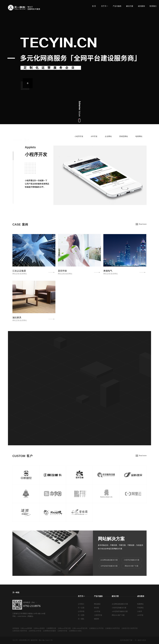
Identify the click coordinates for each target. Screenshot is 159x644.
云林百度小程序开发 (20, 631)
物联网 (96, 619)
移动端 (96, 608)
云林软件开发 (62, 631)
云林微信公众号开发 (96, 628)
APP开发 (94, 136)
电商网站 (139, 136)
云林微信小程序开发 (112, 628)
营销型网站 (124, 136)
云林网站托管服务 (49, 631)
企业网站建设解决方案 (109, 560)
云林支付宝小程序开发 (130, 628)
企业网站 (108, 136)
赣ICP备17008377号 (46, 640)
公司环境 (81, 611)
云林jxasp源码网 (26, 628)
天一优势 (81, 615)
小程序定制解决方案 (132, 560)
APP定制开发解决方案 (109, 566)
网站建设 (97, 604)
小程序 (140, 611)
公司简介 (81, 604)
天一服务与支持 (140, 640)
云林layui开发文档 (64, 628)
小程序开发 (79, 136)
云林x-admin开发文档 (80, 628)
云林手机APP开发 (35, 631)
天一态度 (81, 608)
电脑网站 (140, 604)
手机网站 (140, 608)
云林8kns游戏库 (39, 628)
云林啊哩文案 (51, 628)
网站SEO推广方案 (132, 566)
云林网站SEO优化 (75, 631)
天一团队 (81, 619)
